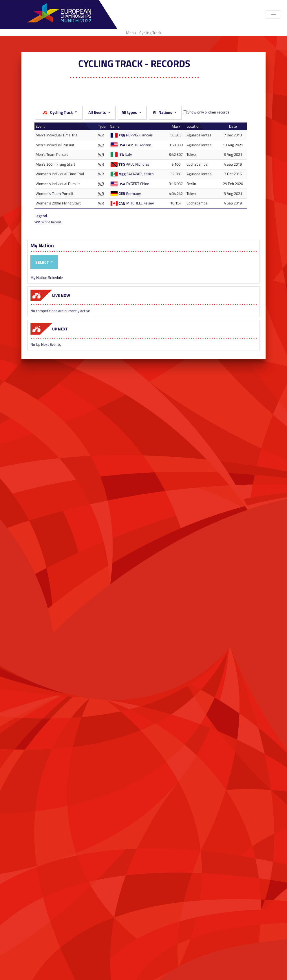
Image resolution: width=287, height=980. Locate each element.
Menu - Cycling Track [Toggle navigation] (144, 33)
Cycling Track (57, 113)
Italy (128, 154)
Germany (133, 193)
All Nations (163, 112)
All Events (98, 112)
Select (42, 262)
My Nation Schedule (47, 277)
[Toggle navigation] (273, 14)
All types (130, 112)
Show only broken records (208, 112)
